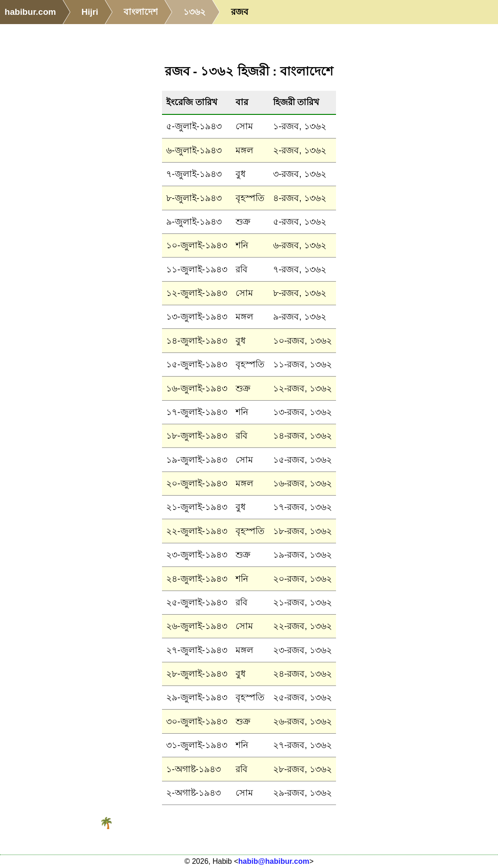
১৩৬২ (194, 12)
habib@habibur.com (274, 861)
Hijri (90, 12)
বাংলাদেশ (141, 12)
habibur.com (30, 12)
